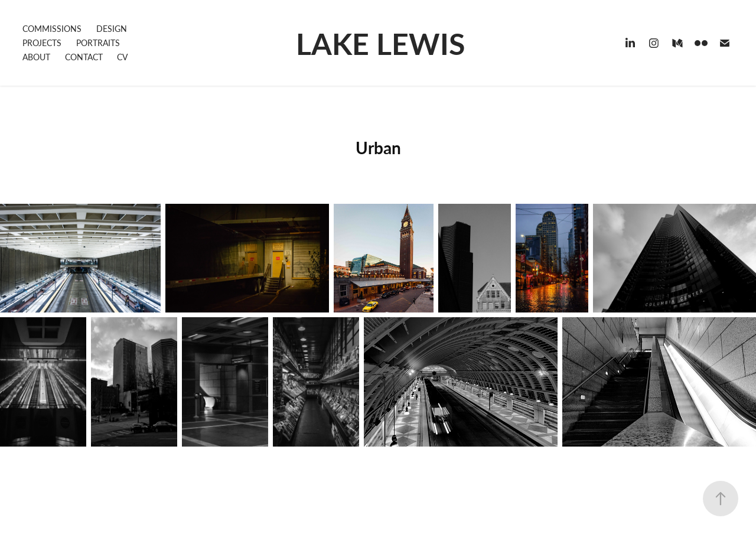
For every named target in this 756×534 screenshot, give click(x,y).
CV (122, 57)
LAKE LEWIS (380, 43)
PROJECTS (42, 43)
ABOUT (36, 57)
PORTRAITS (98, 43)
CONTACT (84, 57)
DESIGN (112, 29)
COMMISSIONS (52, 29)
